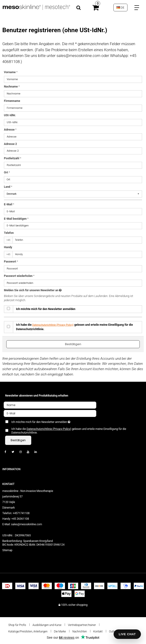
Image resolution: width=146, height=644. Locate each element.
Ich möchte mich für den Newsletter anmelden (46, 309)
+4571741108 (21, 513)
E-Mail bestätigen (16, 219)
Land (8, 187)
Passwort (11, 262)
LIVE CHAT (127, 634)
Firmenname (12, 101)
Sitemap (7, 550)
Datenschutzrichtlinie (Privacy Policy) (53, 325)
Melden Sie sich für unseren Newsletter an (43, 290)
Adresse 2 (10, 144)
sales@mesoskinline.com (27, 524)
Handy (8, 247)
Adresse (10, 130)
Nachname (12, 87)
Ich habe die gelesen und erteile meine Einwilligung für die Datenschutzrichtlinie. (74, 327)
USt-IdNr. (10, 115)
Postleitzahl (12, 158)
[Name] (50, 405)
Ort (7, 172)
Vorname (11, 72)
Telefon (9, 233)
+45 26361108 (20, 519)
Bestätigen (73, 344)
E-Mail (9, 204)
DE (120, 8)
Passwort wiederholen (19, 276)
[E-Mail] (50, 413)
